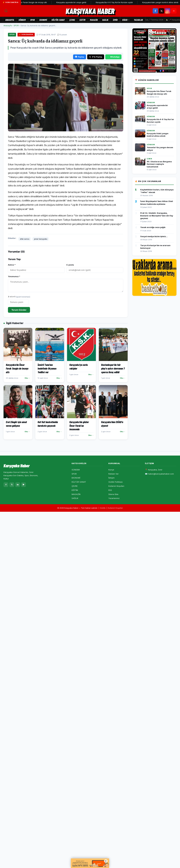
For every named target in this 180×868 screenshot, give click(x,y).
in (18, 485)
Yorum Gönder (19, 310)
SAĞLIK (105, 20)
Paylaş (80, 57)
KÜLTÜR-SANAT (58, 20)
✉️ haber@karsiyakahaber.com (159, 474)
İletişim (111, 478)
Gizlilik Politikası (116, 482)
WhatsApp (113, 57)
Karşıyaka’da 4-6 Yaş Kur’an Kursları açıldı (117, 2)
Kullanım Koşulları (116, 486)
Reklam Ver (114, 474)
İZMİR (115, 20)
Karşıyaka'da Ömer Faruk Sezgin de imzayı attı (29, 2)
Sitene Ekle (113, 494)
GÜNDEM (22, 20)
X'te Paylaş (96, 57)
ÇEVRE (72, 20)
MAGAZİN (94, 20)
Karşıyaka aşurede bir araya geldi (74, 2)
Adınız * (12, 265)
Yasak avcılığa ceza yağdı (153, 227)
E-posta (70, 265)
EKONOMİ (43, 20)
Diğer (126, 20)
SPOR (33, 20)
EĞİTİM (82, 20)
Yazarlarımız (114, 498)
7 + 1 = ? (19, 297)
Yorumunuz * (14, 276)
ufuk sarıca (25, 239)
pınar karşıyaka (41, 239)
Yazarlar (138, 20)
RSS (110, 490)
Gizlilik (103, 508)
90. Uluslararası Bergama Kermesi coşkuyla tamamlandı (159, 164)
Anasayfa (10, 20)
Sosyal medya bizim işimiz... (154, 236)
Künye (111, 470)
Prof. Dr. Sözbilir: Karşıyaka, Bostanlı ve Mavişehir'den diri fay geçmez (157, 216)
